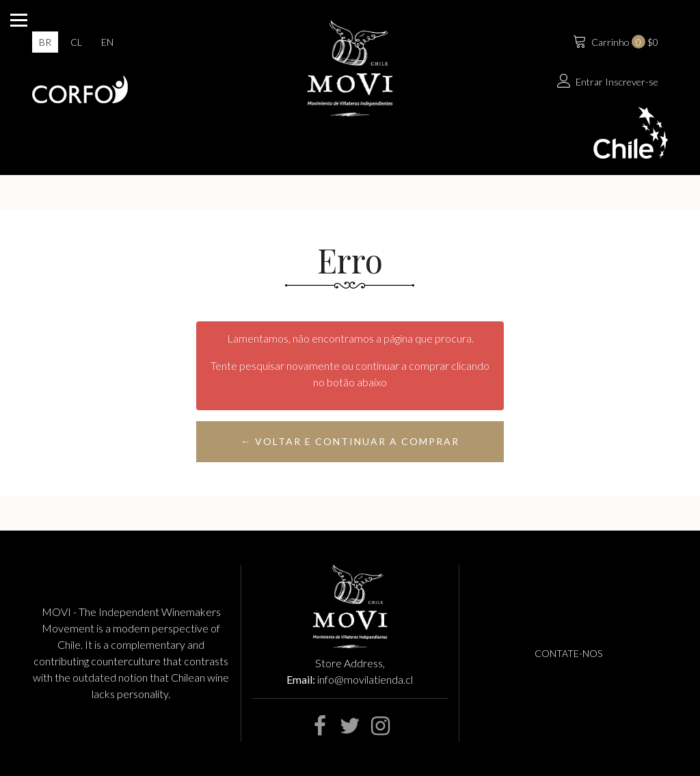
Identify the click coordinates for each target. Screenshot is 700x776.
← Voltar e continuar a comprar (350, 441)
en (107, 42)
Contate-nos (568, 653)
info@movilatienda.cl (365, 679)
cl (76, 42)
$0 (614, 40)
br (45, 42)
